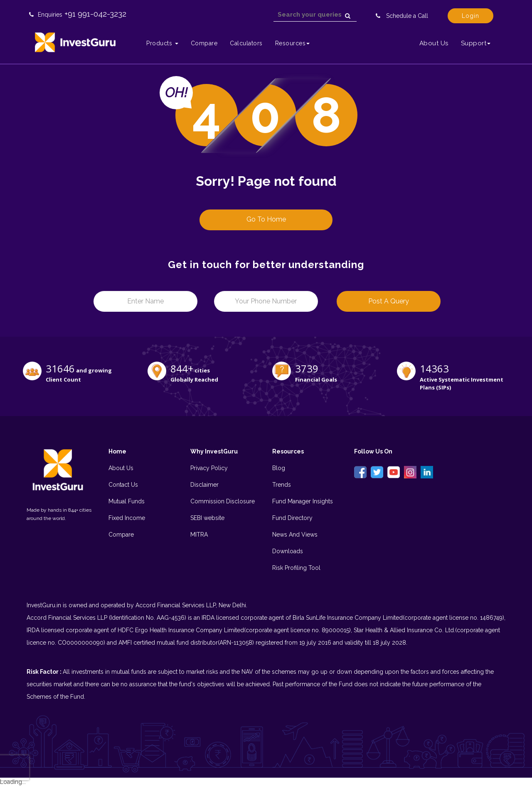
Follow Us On (373, 451)
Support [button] (476, 43)
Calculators (246, 43)
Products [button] (162, 43)
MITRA (199, 535)
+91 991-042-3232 (95, 14)
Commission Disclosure (223, 501)
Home (117, 451)
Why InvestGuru (214, 451)
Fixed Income (127, 518)
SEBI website (207, 518)
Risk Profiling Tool (296, 568)
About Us (434, 43)
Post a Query (389, 301)
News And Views (295, 535)
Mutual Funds (127, 501)
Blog (279, 468)
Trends (282, 485)
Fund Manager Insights (303, 501)
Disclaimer (204, 485)
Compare (204, 43)
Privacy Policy (209, 468)
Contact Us (123, 485)
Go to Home (266, 219)
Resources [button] (293, 43)
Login (470, 16)
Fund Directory (292, 518)
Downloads (288, 551)
